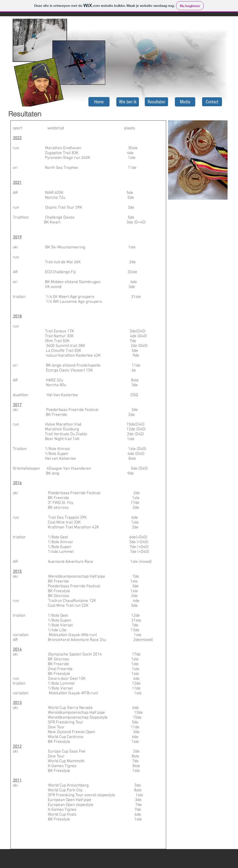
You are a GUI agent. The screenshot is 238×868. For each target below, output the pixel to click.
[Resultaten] (156, 102)
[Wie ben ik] (128, 102)
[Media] (185, 102)
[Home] (99, 102)
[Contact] (212, 102)
